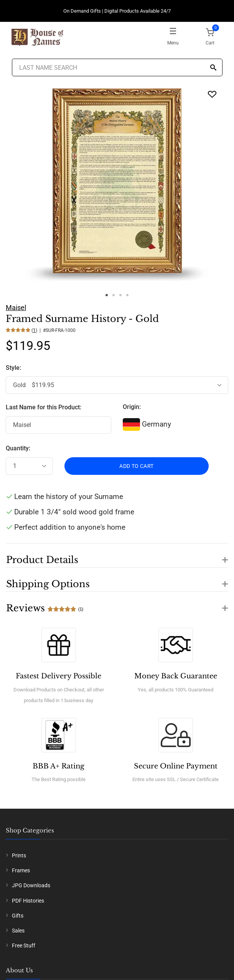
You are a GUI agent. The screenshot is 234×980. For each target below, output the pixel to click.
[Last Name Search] (117, 67)
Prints (19, 855)
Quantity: (18, 448)
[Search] (213, 68)
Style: (14, 368)
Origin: (132, 407)
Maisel (16, 308)
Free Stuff (24, 946)
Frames (21, 870)
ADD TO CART (136, 466)
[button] (117, 555)
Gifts (18, 916)
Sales (18, 931)
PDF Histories (28, 901)
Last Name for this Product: (44, 407)
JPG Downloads (31, 885)
